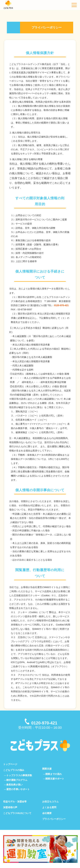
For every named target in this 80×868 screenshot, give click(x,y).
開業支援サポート (55, 779)
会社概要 (47, 813)
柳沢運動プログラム (17, 780)
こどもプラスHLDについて (17, 813)
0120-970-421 (61, 305)
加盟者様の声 (10, 807)
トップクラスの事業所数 (19, 775)
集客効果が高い (15, 785)
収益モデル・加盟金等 (15, 802)
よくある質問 (49, 807)
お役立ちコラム (50, 802)
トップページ (10, 764)
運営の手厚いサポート (18, 789)
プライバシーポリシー (54, 819)
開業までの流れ (54, 774)
